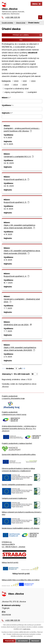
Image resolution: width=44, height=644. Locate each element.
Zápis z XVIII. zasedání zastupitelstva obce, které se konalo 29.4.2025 (20, 349)
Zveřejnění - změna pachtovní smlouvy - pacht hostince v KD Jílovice (22, 130)
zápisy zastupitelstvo (14, 92)
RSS (30, 40)
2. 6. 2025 (8, 357)
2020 (16, 81)
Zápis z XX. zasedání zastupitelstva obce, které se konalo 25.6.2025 (22, 252)
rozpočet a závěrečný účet (17, 88)
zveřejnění (32, 92)
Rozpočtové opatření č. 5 (16, 202)
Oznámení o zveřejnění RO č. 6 (19, 157)
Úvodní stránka (7, 23)
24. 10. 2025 (9, 163)
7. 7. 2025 (8, 308)
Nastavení (35, 641)
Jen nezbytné (23, 641)
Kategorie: (6, 81)
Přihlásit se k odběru (27, 35)
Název (6, 98)
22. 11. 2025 (8, 144)
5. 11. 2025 (8, 138)
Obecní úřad (21, 23)
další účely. (27, 629)
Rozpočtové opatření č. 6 (16, 179)
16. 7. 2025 (8, 283)
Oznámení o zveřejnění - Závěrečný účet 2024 (22, 300)
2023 (7, 85)
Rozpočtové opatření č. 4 (16, 276)
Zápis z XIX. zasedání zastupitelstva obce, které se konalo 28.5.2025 (19, 226)
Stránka (10, 368)
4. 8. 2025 (8, 234)
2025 (25, 85)
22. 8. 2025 (8, 209)
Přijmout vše (9, 641)
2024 (16, 85)
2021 (25, 81)
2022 (33, 81)
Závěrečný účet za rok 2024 (18, 325)
